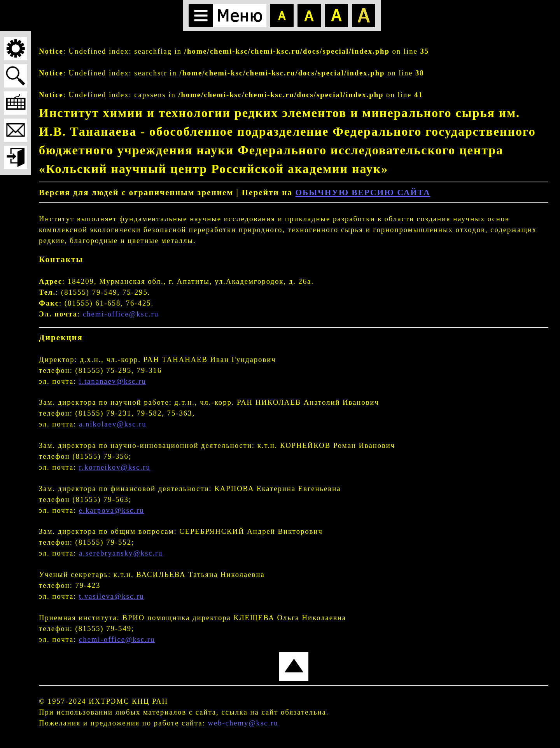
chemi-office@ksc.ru (121, 314)
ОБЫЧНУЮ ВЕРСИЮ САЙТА (363, 192)
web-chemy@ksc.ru (243, 723)
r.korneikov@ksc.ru (115, 467)
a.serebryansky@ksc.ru (121, 553)
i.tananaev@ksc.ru (112, 381)
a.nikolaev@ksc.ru (113, 424)
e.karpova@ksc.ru (111, 510)
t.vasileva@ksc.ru (111, 596)
